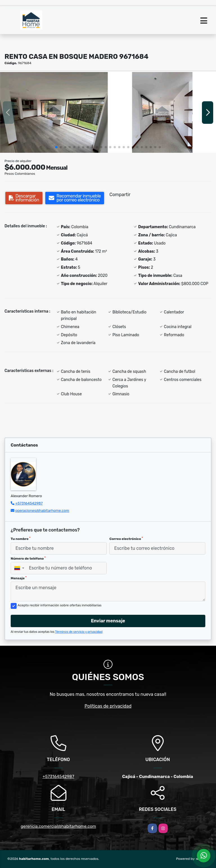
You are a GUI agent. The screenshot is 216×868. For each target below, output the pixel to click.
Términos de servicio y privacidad (79, 632)
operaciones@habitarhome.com (42, 511)
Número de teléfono (28, 559)
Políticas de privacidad (108, 706)
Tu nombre (21, 539)
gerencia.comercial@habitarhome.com (58, 826)
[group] (54, 112)
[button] (56, 147)
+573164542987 (29, 503)
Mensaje (19, 578)
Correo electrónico (126, 539)
